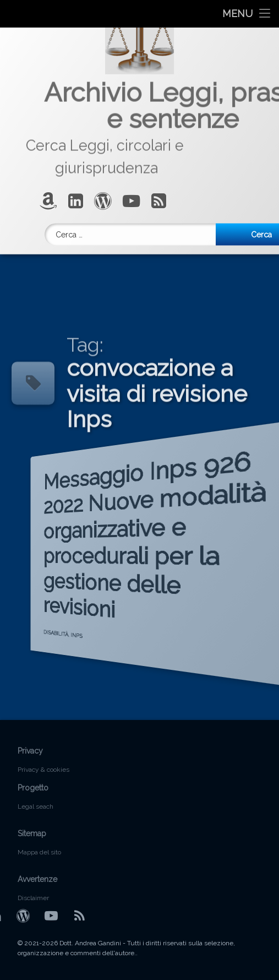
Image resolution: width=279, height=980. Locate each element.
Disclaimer (33, 898)
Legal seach (35, 806)
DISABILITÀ (31, 660)
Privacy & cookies (43, 770)
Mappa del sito (39, 852)
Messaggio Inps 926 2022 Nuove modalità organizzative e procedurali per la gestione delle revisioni (119, 540)
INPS (65, 655)
